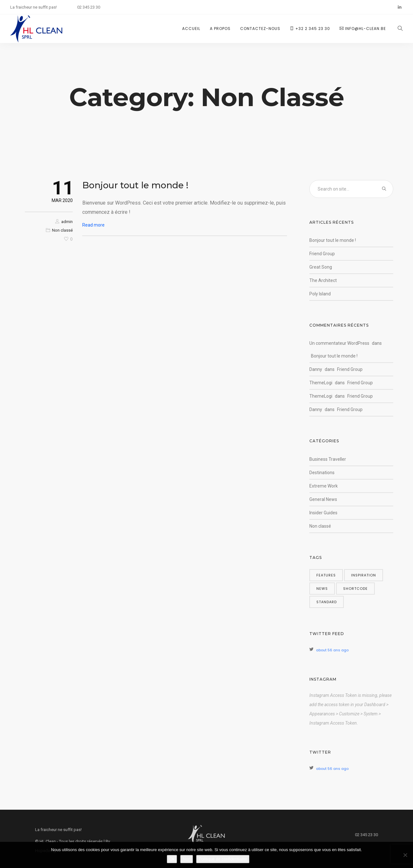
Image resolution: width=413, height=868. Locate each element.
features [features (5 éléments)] (326, 575)
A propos (220, 29)
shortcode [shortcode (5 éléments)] (355, 589)
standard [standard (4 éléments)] (327, 602)
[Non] (405, 855)
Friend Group (322, 254)
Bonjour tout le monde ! (135, 185)
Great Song (321, 267)
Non (187, 859)
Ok (172, 859)
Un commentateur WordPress (339, 343)
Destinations (322, 473)
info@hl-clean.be (363, 29)
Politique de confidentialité (223, 859)
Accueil (191, 29)
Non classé (62, 230)
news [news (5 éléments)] (322, 589)
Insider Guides (323, 513)
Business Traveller (328, 459)
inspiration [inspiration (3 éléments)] (364, 575)
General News (323, 499)
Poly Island (320, 294)
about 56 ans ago (332, 650)
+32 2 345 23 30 (310, 29)
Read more (93, 225)
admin (67, 222)
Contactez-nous (260, 29)
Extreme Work (324, 486)
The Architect (323, 280)
